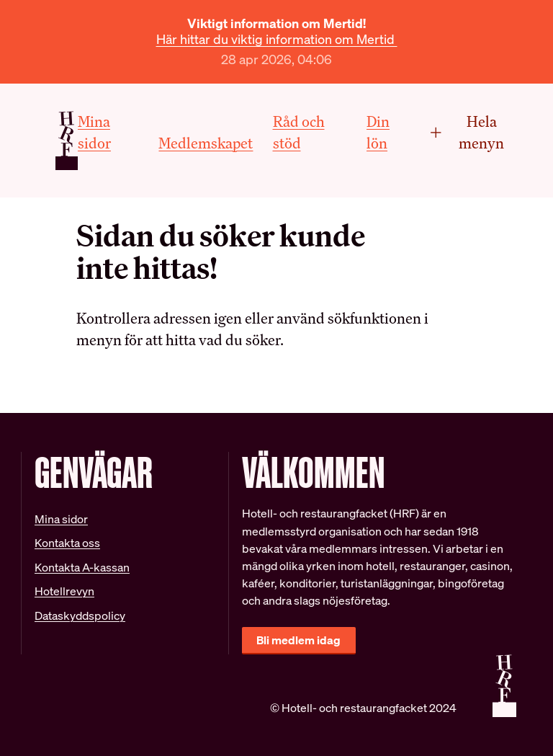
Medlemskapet (206, 143)
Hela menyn (467, 132)
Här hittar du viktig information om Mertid (277, 39)
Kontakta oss (67, 543)
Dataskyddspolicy (80, 616)
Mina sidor (61, 519)
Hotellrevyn (64, 591)
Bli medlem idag (298, 640)
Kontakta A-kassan (82, 568)
